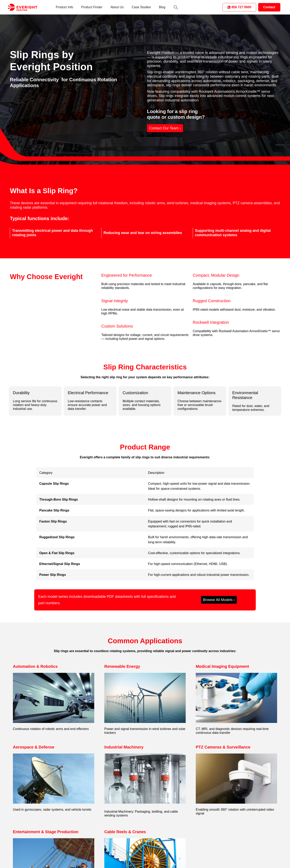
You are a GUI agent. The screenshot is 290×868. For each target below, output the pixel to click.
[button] (176, 7)
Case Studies (141, 7)
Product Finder (92, 7)
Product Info (64, 7)
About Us (117, 7)
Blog (162, 7)
